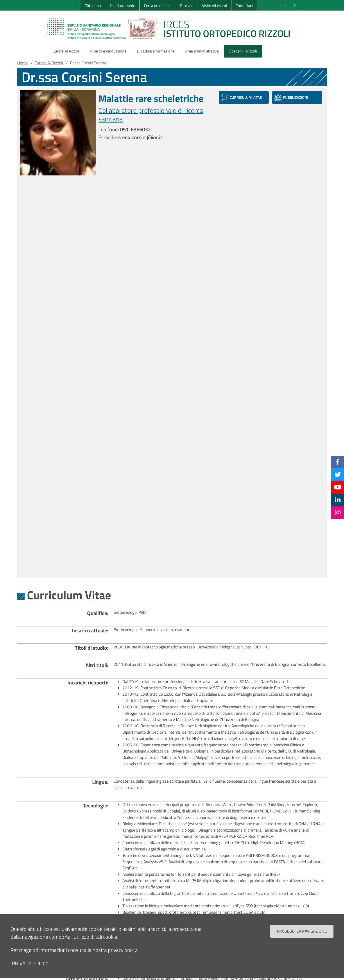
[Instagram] (338, 513)
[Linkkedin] (338, 500)
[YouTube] (338, 487)
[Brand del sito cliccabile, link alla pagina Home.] (172, 29)
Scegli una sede (122, 6)
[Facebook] (338, 462)
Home (22, 63)
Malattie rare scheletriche (151, 98)
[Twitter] (338, 475)
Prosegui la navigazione (302, 931)
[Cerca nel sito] (295, 5)
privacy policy (30, 963)
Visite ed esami (214, 6)
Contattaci (244, 6)
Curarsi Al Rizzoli (49, 63)
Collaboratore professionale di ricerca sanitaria (151, 115)
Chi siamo (93, 6)
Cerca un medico (158, 6)
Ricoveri (187, 6)
